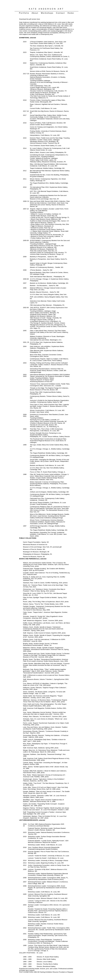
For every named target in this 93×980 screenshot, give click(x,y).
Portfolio (25, 13)
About (36, 13)
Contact (61, 13)
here (38, 19)
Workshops (48, 13)
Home (71, 13)
